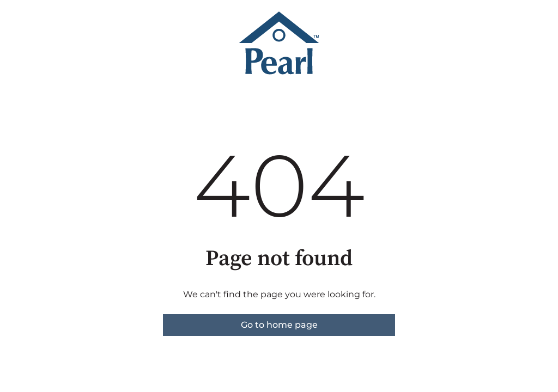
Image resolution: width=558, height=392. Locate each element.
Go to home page (279, 325)
